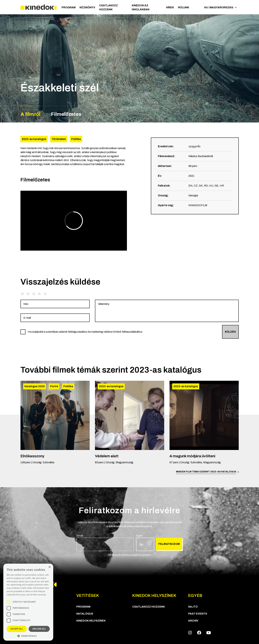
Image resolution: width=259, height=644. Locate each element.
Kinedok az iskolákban (141, 7)
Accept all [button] (17, 629)
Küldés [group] (230, 332)
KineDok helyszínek (91, 621)
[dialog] (28, 602)
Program (69, 7)
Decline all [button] (39, 629)
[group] (55, 304)
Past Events (198, 614)
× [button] (49, 567)
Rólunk (184, 7)
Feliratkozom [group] (169, 544)
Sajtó (193, 607)
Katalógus (85, 614)
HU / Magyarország (220, 7)
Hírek (170, 7)
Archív (193, 621)
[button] (28, 636)
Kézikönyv (87, 7)
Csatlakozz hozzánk (108, 7)
